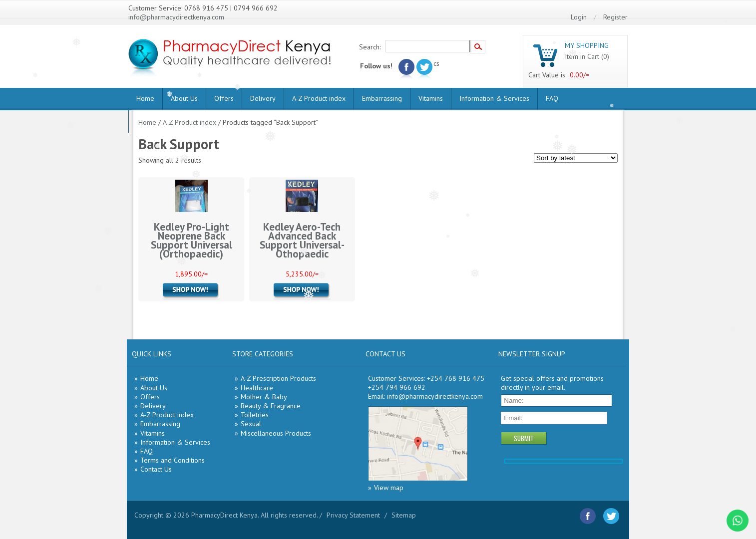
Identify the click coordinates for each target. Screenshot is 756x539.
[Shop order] (576, 158)
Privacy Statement (353, 515)
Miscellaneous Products (276, 433)
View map (389, 488)
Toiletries (255, 415)
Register (615, 17)
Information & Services (494, 98)
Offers (224, 98)
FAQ (552, 98)
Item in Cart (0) (587, 56)
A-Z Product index (319, 98)
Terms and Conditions (173, 460)
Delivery (263, 98)
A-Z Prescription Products (278, 378)
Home (145, 98)
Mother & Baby (264, 397)
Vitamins (431, 98)
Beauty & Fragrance (271, 406)
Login (579, 17)
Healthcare (257, 388)
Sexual (251, 424)
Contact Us (156, 469)
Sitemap (404, 515)
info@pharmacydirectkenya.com (176, 17)
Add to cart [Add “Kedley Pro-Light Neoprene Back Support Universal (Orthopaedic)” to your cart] (191, 291)
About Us (184, 98)
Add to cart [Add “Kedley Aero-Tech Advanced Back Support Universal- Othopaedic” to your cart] (302, 291)
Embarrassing (382, 98)
